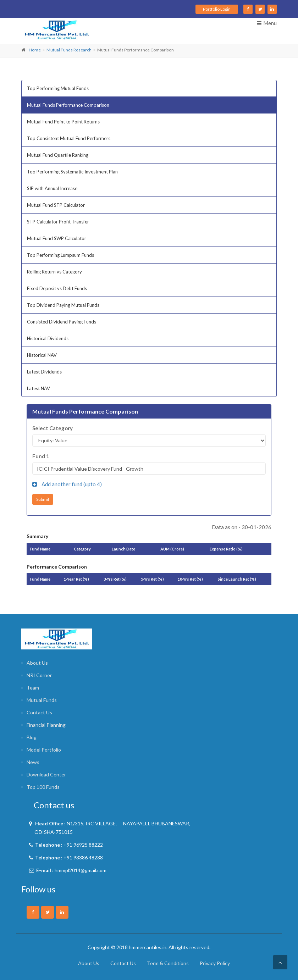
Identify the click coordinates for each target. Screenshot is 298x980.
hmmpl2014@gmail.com (81, 870)
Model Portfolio (44, 750)
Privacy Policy (215, 963)
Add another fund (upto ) (67, 484)
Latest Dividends (44, 372)
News (33, 762)
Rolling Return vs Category (54, 272)
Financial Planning (46, 725)
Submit (43, 499)
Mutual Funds (42, 700)
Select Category (53, 428)
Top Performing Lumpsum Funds (60, 255)
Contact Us (39, 712)
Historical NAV (42, 355)
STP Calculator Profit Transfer (58, 222)
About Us (37, 663)
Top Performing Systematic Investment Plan (72, 172)
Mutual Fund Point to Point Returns (63, 122)
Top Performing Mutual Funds (58, 88)
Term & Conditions (168, 963)
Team (33, 688)
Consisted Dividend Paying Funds (62, 322)
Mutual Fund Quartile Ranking (58, 155)
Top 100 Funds (43, 787)
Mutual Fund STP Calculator (56, 205)
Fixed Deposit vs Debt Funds (57, 288)
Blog (32, 737)
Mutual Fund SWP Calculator (57, 238)
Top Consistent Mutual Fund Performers (69, 138)
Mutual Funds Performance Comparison (68, 105)
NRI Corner (39, 675)
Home (35, 50)
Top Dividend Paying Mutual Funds (63, 305)
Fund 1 (41, 456)
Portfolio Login (217, 9)
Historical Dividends (48, 338)
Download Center (46, 774)
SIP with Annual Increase (52, 188)
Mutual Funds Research (69, 50)
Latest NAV (38, 388)
